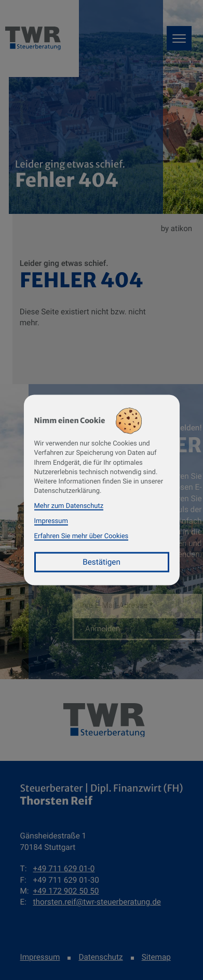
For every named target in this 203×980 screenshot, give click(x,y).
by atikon (177, 228)
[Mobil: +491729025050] (66, 891)
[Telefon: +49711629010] (64, 869)
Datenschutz (100, 957)
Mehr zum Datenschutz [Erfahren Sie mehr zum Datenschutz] (69, 506)
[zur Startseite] (104, 720)
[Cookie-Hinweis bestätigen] (102, 562)
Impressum (40, 957)
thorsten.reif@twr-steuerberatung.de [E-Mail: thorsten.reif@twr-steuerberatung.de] (97, 902)
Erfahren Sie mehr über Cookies (82, 536)
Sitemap (156, 957)
